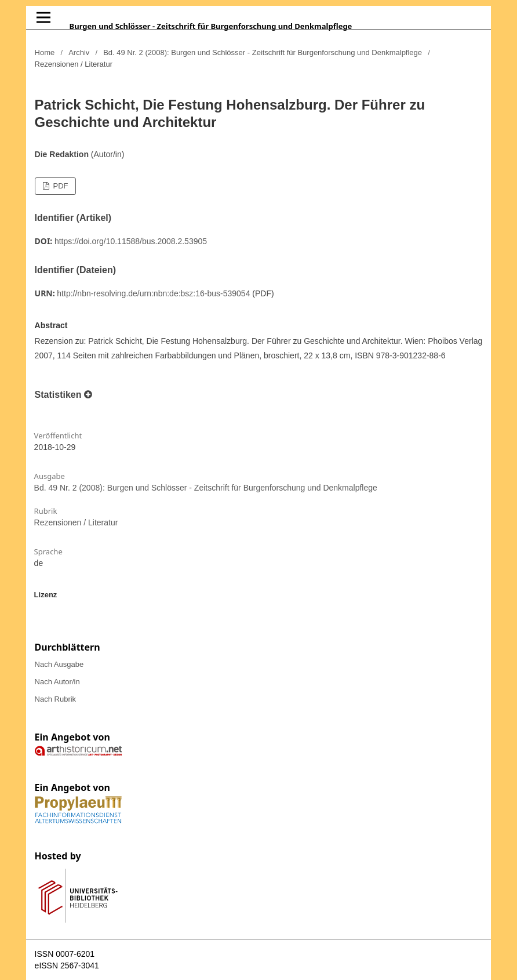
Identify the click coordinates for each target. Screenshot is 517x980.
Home (45, 52)
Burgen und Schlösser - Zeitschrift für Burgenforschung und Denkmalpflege (211, 26)
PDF (60, 186)
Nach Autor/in (57, 682)
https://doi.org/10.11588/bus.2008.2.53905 (131, 241)
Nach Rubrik (56, 699)
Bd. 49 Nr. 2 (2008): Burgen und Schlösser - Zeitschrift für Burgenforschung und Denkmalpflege (263, 52)
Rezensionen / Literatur (76, 522)
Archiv (79, 52)
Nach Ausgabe (59, 664)
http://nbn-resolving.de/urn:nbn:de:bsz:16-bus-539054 (153, 293)
